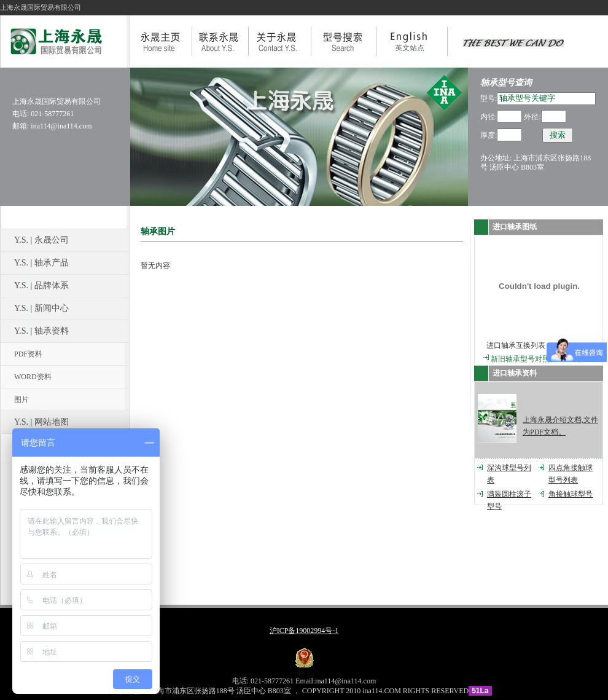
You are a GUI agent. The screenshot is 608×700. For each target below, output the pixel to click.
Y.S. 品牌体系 (41, 285)
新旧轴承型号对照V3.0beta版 (537, 359)
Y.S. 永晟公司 (41, 240)
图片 (21, 399)
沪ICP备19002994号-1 (304, 631)
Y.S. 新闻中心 (41, 308)
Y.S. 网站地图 (41, 422)
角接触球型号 (571, 494)
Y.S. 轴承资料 (41, 331)
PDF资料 (28, 354)
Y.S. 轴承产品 (41, 263)
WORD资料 (33, 377)
